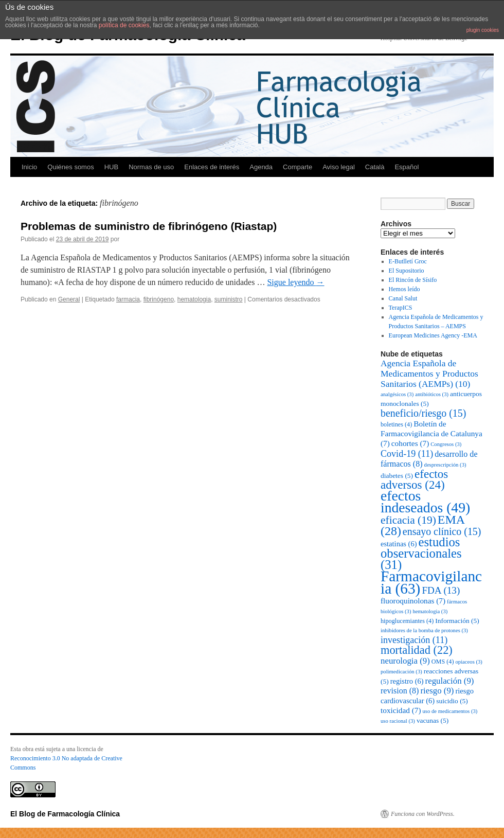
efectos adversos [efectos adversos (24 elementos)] (414, 479)
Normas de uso (151, 167)
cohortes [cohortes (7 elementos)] (410, 443)
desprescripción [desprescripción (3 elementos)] (445, 465)
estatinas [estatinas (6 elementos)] (399, 544)
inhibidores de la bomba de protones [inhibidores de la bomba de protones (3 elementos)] (424, 630)
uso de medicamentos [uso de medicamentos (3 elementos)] (450, 711)
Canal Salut (403, 298)
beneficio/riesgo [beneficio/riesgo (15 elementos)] (423, 413)
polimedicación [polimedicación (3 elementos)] (401, 672)
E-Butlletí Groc (408, 261)
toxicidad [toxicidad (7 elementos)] (401, 710)
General (69, 299)
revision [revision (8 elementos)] (400, 691)
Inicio (29, 167)
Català (375, 167)
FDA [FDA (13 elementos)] (441, 590)
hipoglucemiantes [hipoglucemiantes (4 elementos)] (407, 621)
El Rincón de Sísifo (413, 280)
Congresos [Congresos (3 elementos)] (446, 444)
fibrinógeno (159, 299)
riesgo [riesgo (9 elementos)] (437, 691)
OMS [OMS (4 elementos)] (443, 662)
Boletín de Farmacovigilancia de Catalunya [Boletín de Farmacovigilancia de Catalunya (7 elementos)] (431, 433)
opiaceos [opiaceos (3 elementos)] (469, 662)
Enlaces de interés (212, 167)
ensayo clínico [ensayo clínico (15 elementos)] (442, 531)
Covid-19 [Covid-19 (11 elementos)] (407, 454)
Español (407, 167)
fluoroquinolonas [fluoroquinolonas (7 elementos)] (413, 601)
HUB (111, 167)
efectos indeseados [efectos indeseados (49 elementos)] (425, 502)
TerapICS (401, 308)
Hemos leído (404, 289)
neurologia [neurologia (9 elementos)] (405, 661)
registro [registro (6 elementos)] (407, 681)
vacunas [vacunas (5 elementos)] (433, 720)
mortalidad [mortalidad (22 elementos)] (417, 650)
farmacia (128, 299)
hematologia (194, 299)
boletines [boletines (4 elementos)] (396, 424)
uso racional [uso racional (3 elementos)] (398, 721)
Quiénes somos (70, 167)
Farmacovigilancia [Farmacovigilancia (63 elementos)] (431, 582)
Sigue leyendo (295, 282)
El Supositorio (407, 271)
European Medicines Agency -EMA (433, 335)
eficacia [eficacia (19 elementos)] (408, 520)
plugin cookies (483, 30)
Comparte (298, 167)
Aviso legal (339, 167)
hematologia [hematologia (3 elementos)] (430, 611)
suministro (229, 299)
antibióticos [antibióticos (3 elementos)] (432, 394)
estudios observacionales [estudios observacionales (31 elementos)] (421, 553)
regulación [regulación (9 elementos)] (450, 681)
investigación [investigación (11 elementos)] (414, 640)
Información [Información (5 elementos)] (457, 621)
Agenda (261, 167)
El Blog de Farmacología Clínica (65, 814)
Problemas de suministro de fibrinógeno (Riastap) (149, 226)
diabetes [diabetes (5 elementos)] (397, 476)
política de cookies (124, 25)
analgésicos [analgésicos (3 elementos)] (397, 394)
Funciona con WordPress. (423, 814)
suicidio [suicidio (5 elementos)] (452, 701)
